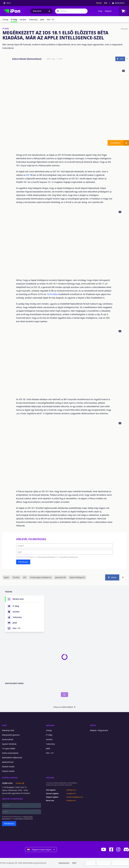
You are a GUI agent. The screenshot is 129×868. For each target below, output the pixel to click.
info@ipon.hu (71, 801)
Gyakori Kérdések (9, 744)
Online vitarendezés (10, 753)
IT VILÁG (6, 29)
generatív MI (60, 577)
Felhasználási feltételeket (46, 557)
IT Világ (49, 735)
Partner (99, 3)
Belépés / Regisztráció (99, 730)
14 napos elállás (9, 748)
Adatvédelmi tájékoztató (12, 758)
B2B (106, 3)
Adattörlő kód (8, 762)
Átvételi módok (8, 767)
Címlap (5, 20)
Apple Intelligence (77, 577)
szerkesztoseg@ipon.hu (75, 797)
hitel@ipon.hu (71, 790)
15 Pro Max (52, 294)
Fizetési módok (8, 771)
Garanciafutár (8, 739)
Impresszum (64, 863)
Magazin (108, 11)
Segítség (50, 778)
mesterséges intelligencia (41, 577)
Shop (100, 11)
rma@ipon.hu (71, 794)
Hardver (23, 20)
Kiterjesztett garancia (11, 735)
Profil (93, 725)
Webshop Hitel (8, 730)
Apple (6, 577)
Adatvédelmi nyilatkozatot (69, 557)
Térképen (20, 783)
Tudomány (33, 20)
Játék (42, 20)
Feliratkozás (23, 562)
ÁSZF (74, 863)
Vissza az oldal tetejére (65, 707)
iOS (28, 175)
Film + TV (50, 20)
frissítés (16, 577)
